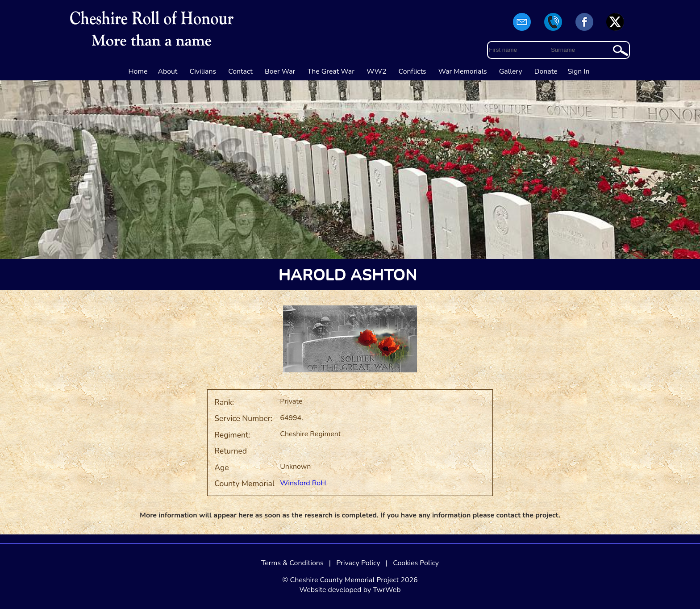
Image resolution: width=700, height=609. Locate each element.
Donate (546, 71)
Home (138, 71)
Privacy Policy (358, 563)
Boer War (280, 71)
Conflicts (412, 71)
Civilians (203, 71)
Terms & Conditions (292, 563)
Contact (240, 71)
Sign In (579, 71)
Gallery (511, 71)
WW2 (376, 71)
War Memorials (463, 71)
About (167, 71)
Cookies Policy (416, 563)
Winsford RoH (303, 483)
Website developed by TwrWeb (350, 590)
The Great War (331, 71)
